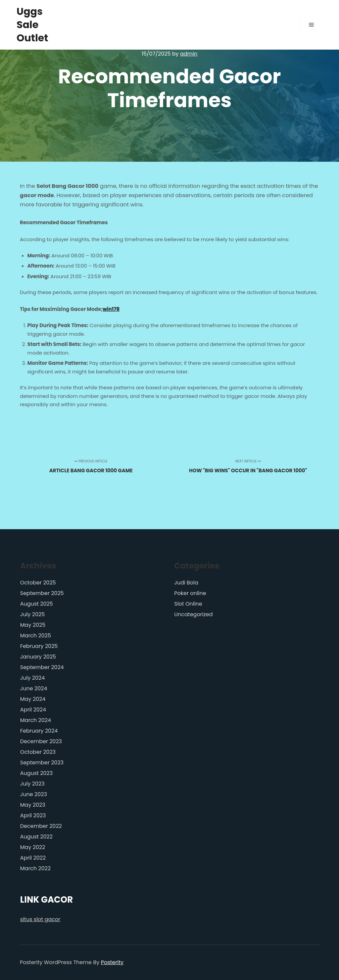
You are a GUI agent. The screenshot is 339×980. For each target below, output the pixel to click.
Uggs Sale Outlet (32, 25)
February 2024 (39, 731)
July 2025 (32, 614)
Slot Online (188, 604)
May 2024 (33, 699)
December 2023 (41, 741)
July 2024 (32, 678)
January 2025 (38, 657)
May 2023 (33, 805)
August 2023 (36, 773)
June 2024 (34, 688)
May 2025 (33, 625)
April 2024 (33, 710)
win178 (111, 309)
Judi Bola (186, 583)
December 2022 (41, 826)
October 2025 (38, 583)
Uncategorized (193, 614)
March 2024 (36, 720)
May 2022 (33, 847)
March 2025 (36, 636)
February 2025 (39, 646)
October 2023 (38, 752)
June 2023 (34, 794)
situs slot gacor (40, 919)
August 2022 (36, 837)
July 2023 (32, 784)
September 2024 (42, 667)
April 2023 (33, 815)
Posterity (112, 962)
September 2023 (42, 763)
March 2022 (35, 868)
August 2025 (37, 604)
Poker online (190, 593)
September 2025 (42, 593)
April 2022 (33, 858)
